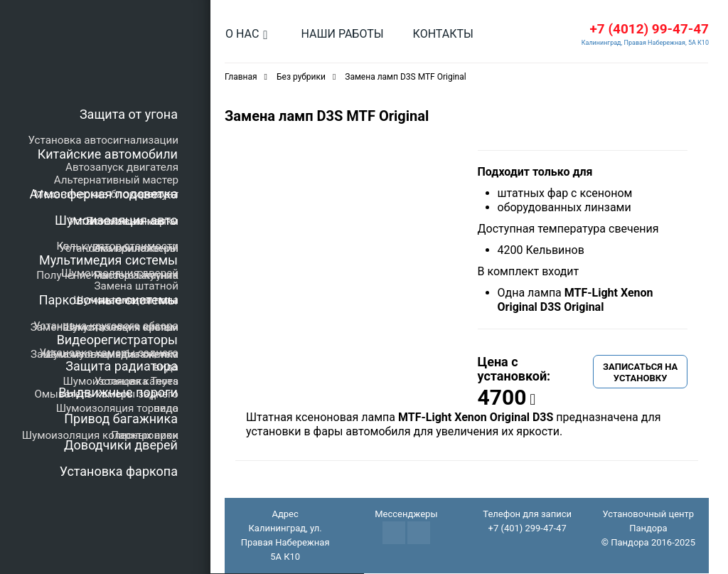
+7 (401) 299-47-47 (527, 529)
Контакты (443, 34)
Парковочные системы (108, 300)
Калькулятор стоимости (117, 246)
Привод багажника (121, 419)
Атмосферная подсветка (104, 194)
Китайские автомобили (108, 154)
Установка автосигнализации (103, 140)
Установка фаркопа (119, 471)
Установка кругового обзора (106, 326)
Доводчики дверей (121, 445)
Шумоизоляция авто (116, 220)
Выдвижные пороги (118, 392)
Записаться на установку (640, 373)
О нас (242, 34)
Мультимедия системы (108, 260)
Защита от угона (129, 114)
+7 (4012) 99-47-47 (649, 30)
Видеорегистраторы (117, 340)
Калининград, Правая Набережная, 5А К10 (645, 43)
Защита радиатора (122, 366)
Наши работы (342, 34)
